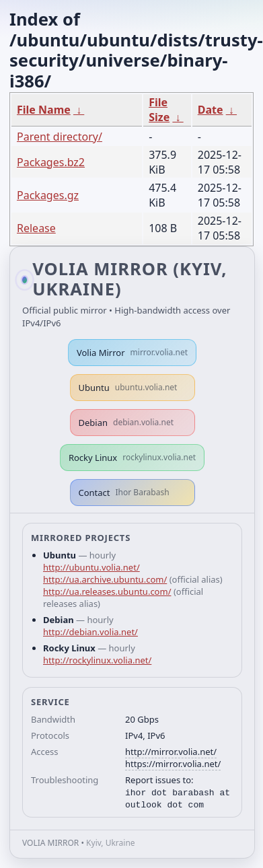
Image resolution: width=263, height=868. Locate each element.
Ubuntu (128, 388)
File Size (159, 110)
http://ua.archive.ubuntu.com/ (105, 579)
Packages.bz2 (51, 162)
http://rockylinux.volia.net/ (97, 660)
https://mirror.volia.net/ (173, 764)
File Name (44, 110)
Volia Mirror (132, 353)
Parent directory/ (60, 137)
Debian (126, 423)
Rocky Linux (132, 458)
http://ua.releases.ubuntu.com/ (107, 591)
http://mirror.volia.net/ (171, 752)
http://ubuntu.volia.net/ (91, 567)
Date (211, 110)
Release (36, 228)
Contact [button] (124, 493)
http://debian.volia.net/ (90, 632)
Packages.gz (48, 195)
